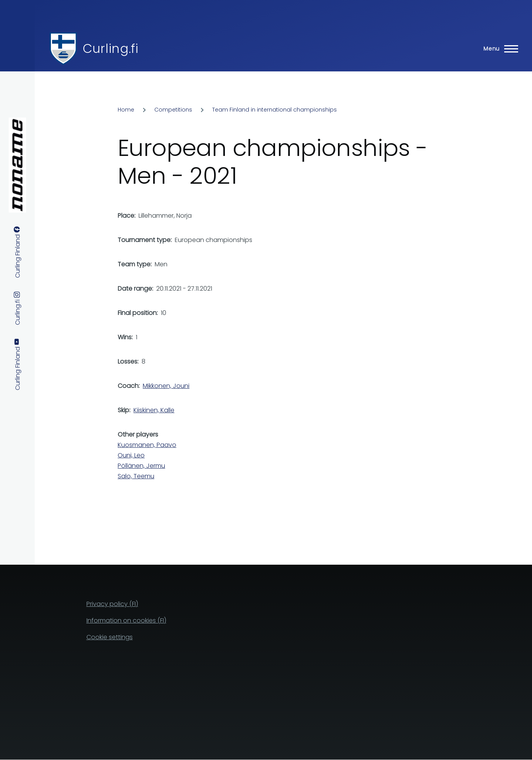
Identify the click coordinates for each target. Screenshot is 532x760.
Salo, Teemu (136, 476)
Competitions (173, 110)
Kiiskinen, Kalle (154, 410)
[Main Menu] (498, 49)
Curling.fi (110, 48)
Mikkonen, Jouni (166, 386)
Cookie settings (110, 637)
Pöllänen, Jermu (141, 466)
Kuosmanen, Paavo (147, 445)
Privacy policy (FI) (112, 604)
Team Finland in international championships (274, 110)
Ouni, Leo (131, 455)
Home (126, 110)
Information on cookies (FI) (126, 620)
